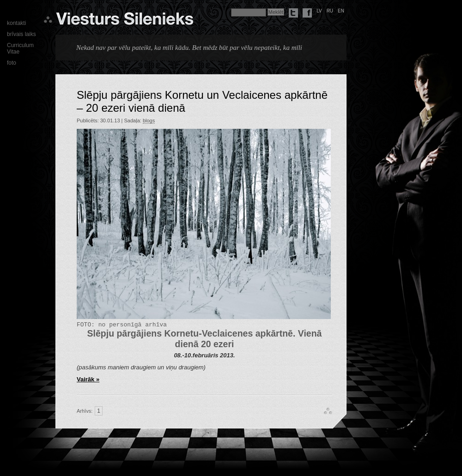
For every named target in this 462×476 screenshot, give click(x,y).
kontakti (16, 23)
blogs (149, 121)
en (341, 11)
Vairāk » (88, 381)
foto (12, 63)
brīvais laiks (21, 34)
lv (319, 11)
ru (330, 11)
